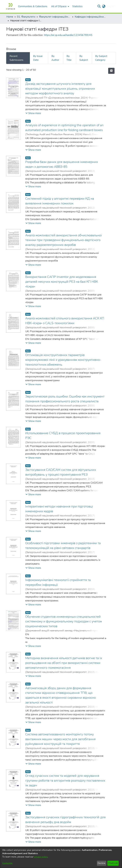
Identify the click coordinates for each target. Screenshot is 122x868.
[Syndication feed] (111, 71)
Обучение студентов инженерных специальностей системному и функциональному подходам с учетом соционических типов (64, 621)
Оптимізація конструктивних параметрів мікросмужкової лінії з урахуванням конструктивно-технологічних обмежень (63, 360)
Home (10, 17)
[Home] (11, 6)
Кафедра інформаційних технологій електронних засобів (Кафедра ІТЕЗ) (91, 17)
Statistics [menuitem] (77, 6)
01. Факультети (26, 17)
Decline (102, 863)
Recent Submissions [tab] (16, 58)
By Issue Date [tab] (38, 58)
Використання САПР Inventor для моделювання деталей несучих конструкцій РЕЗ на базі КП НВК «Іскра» (62, 282)
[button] (33, 113)
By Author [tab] (55, 58)
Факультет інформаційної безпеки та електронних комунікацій (55, 17)
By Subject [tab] (84, 58)
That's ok (113, 863)
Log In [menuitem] (110, 6)
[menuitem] (60, 6)
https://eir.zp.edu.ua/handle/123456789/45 (68, 35)
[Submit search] (99, 6)
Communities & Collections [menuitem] (33, 6)
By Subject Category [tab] (101, 58)
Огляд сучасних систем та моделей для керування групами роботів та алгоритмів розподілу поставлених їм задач (65, 781)
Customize (7, 863)
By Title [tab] (69, 58)
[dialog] (61, 857)
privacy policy (41, 857)
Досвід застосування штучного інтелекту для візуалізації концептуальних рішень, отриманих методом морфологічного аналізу (60, 89)
